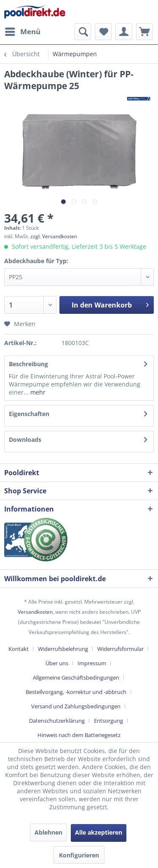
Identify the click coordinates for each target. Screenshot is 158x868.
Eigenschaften (29, 414)
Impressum (92, 663)
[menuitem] (22, 32)
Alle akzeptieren (99, 832)
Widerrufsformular (121, 649)
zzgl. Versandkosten (54, 236)
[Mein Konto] (124, 32)
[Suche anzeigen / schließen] (83, 32)
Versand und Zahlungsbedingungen (76, 706)
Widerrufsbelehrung (63, 649)
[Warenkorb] (145, 32)
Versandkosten (35, 612)
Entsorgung (108, 721)
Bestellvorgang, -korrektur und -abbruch (76, 692)
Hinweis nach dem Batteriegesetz (79, 735)
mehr (37, 392)
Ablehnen (48, 832)
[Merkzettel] (103, 32)
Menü (23, 31)
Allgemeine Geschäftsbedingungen (76, 678)
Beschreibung (28, 364)
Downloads (25, 439)
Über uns (57, 663)
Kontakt (19, 649)
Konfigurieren (79, 855)
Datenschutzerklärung (57, 721)
